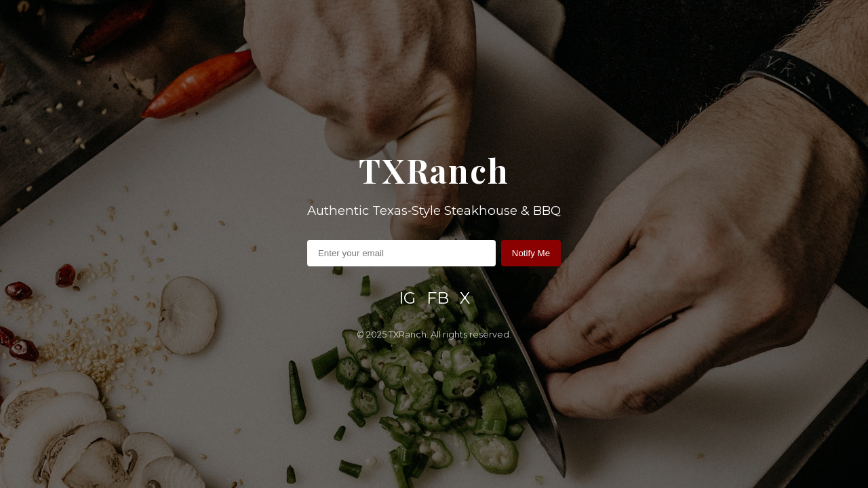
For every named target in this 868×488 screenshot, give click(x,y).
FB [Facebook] (438, 298)
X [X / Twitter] (465, 298)
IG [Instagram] (407, 298)
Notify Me (531, 253)
